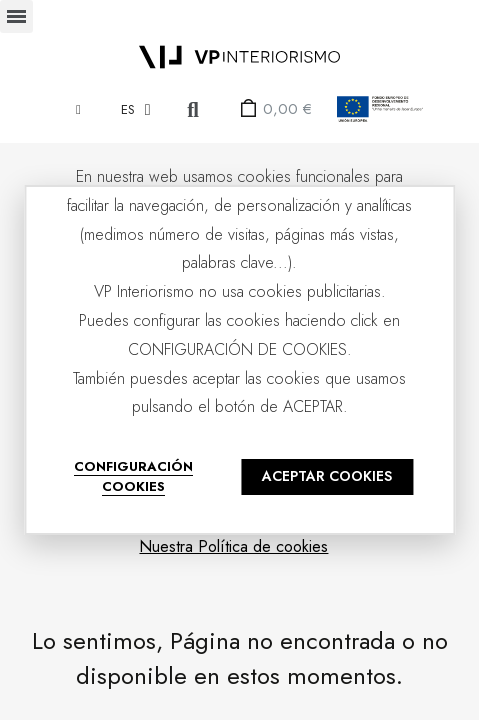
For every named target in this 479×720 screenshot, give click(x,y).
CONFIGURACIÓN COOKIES (133, 476)
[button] (193, 109)
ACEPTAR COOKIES (327, 476)
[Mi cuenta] (78, 109)
